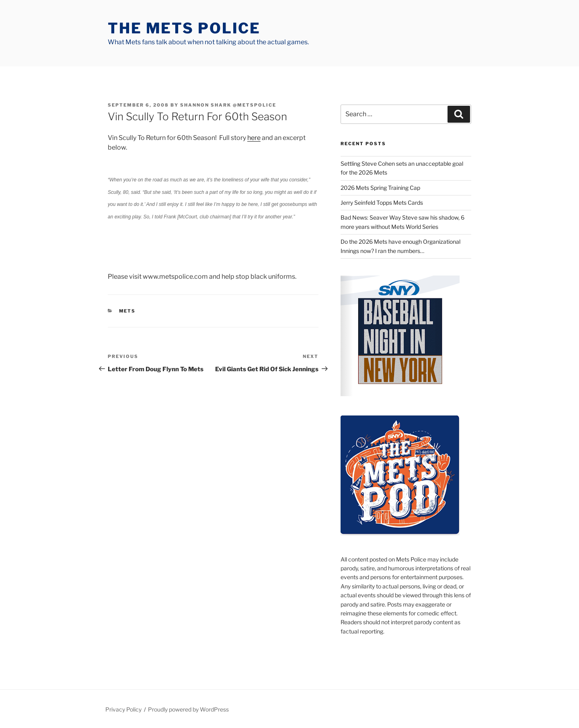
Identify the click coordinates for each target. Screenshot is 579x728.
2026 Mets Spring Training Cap (380, 188)
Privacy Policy (123, 709)
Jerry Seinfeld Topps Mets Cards (382, 203)
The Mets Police (184, 28)
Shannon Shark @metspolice (228, 105)
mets (127, 311)
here (254, 138)
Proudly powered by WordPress (188, 709)
